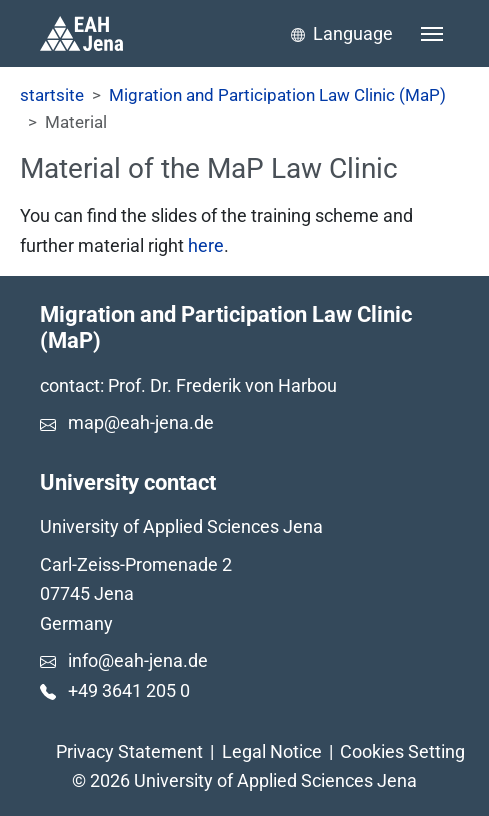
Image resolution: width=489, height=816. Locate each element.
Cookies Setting (402, 751)
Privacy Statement (129, 751)
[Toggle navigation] (432, 34)
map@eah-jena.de (141, 422)
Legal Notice (272, 751)
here (206, 245)
